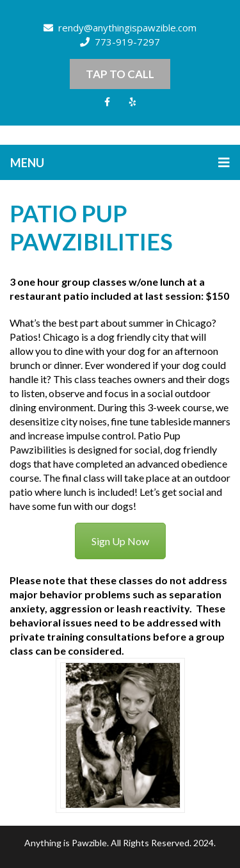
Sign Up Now (120, 541)
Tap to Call (120, 74)
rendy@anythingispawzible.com (120, 28)
